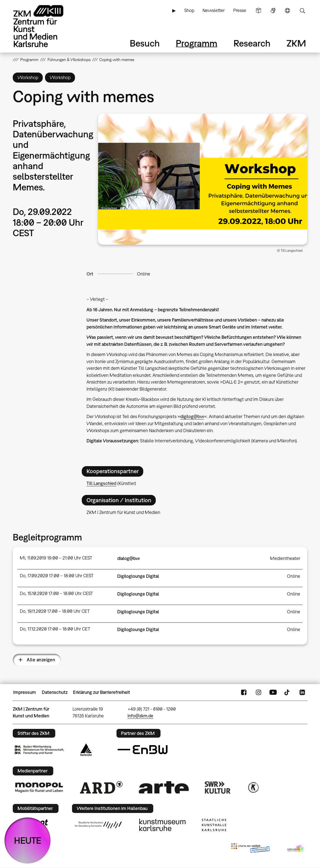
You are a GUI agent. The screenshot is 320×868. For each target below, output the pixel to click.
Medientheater (285, 558)
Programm (196, 43)
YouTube (273, 692)
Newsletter (214, 10)
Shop (189, 10)
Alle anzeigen (41, 660)
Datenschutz (55, 692)
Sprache (287, 11)
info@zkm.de (140, 716)
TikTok (287, 692)
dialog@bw (128, 558)
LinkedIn (302, 692)
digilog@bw (192, 416)
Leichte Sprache (258, 11)
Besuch (145, 43)
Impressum (25, 692)
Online (144, 274)
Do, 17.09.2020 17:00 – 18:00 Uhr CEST (57, 576)
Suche (302, 11)
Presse (240, 10)
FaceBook (244, 692)
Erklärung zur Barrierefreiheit (101, 692)
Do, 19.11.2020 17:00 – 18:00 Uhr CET (55, 611)
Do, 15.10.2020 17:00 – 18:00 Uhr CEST (56, 593)
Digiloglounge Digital (138, 576)
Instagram (258, 692)
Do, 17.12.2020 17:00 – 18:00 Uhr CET (55, 629)
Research (252, 43)
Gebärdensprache (273, 11)
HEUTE (28, 840)
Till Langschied (101, 483)
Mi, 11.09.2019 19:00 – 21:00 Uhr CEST (56, 558)
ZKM (296, 43)
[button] (203, 179)
